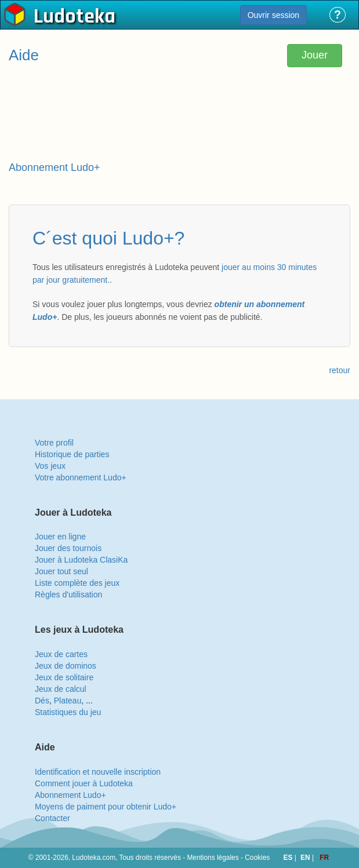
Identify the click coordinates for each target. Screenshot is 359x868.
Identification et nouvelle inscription (98, 772)
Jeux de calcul (61, 689)
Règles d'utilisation (68, 595)
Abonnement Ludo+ (70, 795)
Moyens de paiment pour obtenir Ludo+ (106, 807)
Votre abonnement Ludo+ (81, 477)
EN (306, 858)
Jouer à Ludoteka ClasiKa (81, 560)
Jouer (315, 55)
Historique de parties (72, 454)
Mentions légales (213, 858)
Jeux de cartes (61, 654)
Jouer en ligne (60, 537)
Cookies (257, 858)
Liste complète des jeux (77, 583)
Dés (42, 701)
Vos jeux (50, 466)
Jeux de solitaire (64, 677)
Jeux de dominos (66, 666)
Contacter (52, 818)
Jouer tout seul (61, 571)
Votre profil (54, 443)
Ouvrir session (273, 15)
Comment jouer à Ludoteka (84, 783)
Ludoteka (75, 17)
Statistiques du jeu (68, 712)
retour (340, 370)
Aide (24, 55)
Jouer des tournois (68, 548)
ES (289, 858)
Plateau (68, 701)
